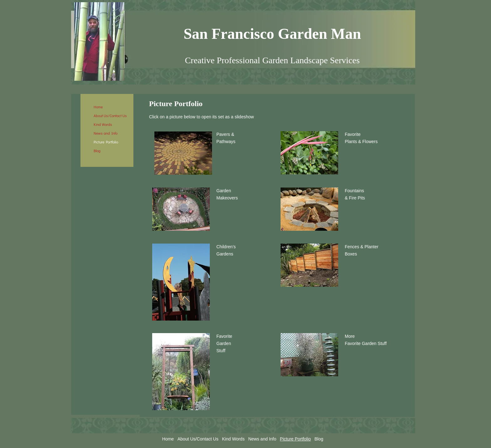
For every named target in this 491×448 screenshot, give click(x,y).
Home (98, 107)
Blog (97, 151)
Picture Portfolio (106, 142)
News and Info (106, 133)
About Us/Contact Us (110, 116)
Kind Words (103, 124)
